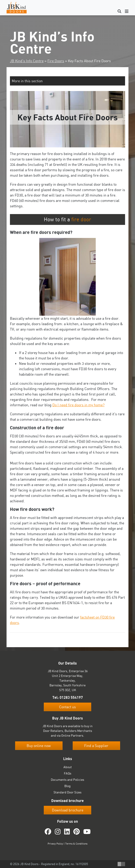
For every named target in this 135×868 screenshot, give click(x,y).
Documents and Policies (67, 780)
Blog (67, 786)
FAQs (68, 773)
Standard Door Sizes (67, 792)
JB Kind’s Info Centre (27, 61)
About (68, 767)
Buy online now (39, 746)
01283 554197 (71, 697)
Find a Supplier (96, 746)
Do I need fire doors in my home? (78, 405)
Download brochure (68, 810)
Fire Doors (56, 61)
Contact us (67, 707)
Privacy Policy (55, 844)
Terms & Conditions (76, 844)
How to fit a (67, 219)
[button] (67, 81)
